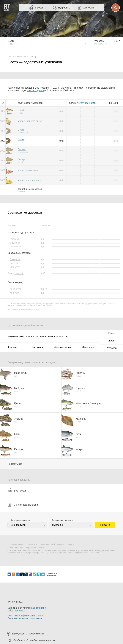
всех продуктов (35, 90)
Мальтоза (15, 267)
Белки (112, 333)
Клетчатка (15, 289)
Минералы (88, 347)
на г (114, 103)
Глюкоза (14, 239)
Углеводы (112, 348)
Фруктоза (15, 243)
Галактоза (15, 247)
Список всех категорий (23, 505)
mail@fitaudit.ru (39, 608)
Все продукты (18, 491)
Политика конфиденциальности (25, 616)
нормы (87, 103)
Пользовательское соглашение (25, 618)
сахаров (19, 273)
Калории (12, 347)
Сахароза (15, 259)
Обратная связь (16, 611)
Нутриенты (64, 8)
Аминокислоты (63, 347)
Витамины (38, 347)
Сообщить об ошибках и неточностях (34, 640)
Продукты (41, 8)
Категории (88, 8)
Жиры (112, 341)
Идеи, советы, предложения (28, 634)
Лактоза (14, 263)
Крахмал (14, 293)
